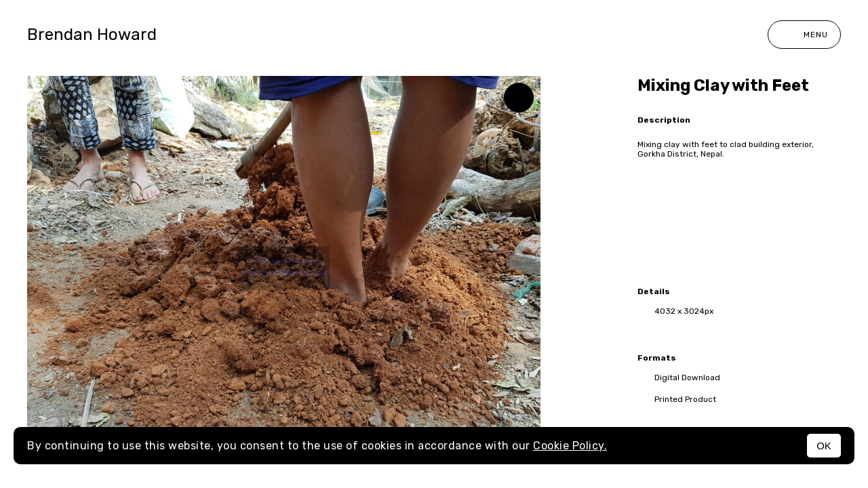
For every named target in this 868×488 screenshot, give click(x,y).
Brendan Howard (92, 35)
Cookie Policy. (570, 446)
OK (824, 446)
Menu (804, 35)
